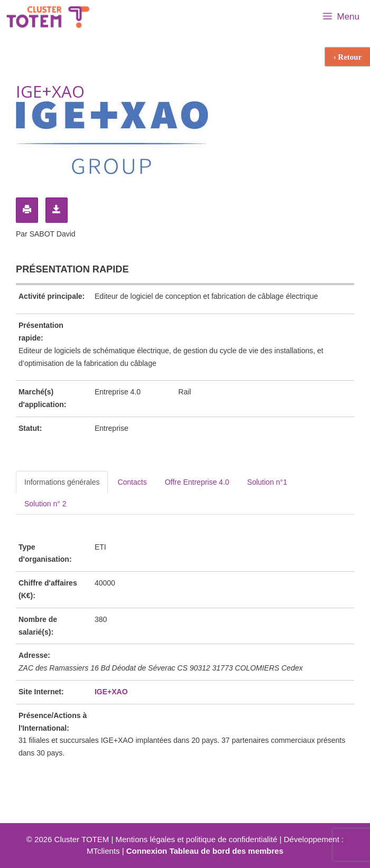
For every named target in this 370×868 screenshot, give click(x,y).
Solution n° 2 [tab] (45, 504)
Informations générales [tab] (62, 482)
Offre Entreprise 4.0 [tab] (197, 482)
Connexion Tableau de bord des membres (205, 851)
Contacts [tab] (132, 482)
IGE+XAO (111, 692)
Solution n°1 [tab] (267, 482)
